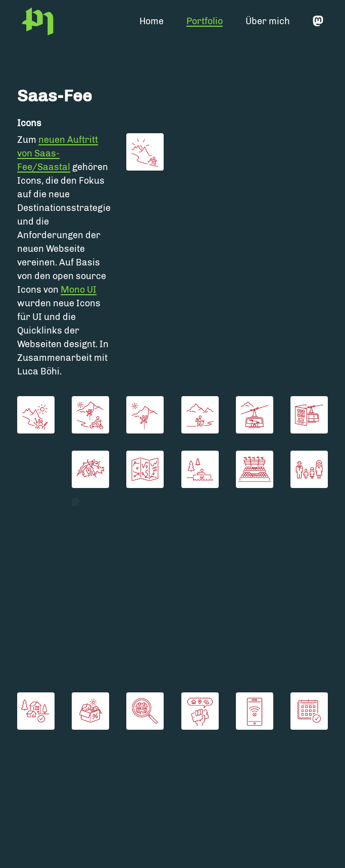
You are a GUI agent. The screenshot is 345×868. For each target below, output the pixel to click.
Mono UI (79, 290)
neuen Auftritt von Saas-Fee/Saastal (58, 153)
